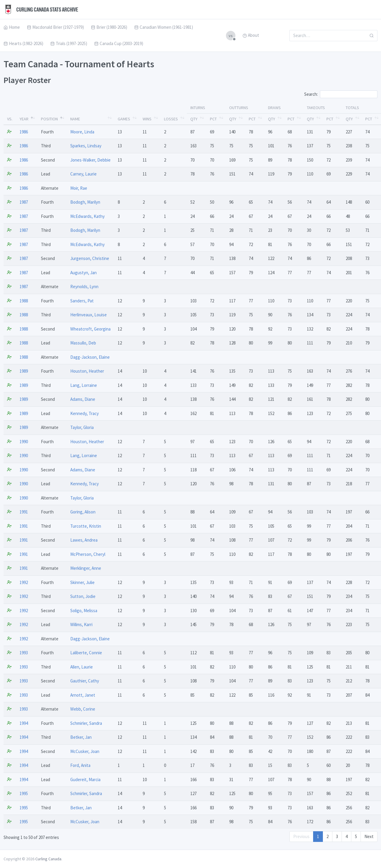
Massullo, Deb (83, 343)
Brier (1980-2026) (109, 27)
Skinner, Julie (82, 582)
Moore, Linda (82, 132)
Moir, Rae (79, 188)
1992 (24, 582)
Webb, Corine (83, 709)
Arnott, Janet (83, 695)
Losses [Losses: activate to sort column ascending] (171, 119)
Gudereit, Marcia (85, 780)
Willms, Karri (81, 624)
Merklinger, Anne (86, 568)
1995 (24, 793)
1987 (24, 202)
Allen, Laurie (82, 667)
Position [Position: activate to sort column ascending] (49, 119)
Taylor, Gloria (82, 427)
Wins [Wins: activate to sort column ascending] (147, 119)
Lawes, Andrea (84, 540)
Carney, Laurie (83, 174)
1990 (24, 442)
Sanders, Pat (82, 301)
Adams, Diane (83, 399)
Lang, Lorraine (84, 385)
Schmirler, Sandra (86, 723)
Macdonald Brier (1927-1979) (55, 27)
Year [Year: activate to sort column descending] (24, 119)
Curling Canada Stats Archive (41, 9)
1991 (24, 512)
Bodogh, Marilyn (85, 202)
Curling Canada (48, 859)
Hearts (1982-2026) (23, 43)
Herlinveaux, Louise (89, 315)
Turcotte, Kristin (86, 526)
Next (369, 836)
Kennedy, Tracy (85, 413)
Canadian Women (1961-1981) (164, 27)
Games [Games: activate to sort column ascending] (124, 119)
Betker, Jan (81, 737)
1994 (24, 723)
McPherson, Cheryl (88, 554)
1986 (24, 132)
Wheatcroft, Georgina (90, 329)
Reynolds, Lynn (84, 287)
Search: (341, 94)
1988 (24, 301)
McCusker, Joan (85, 751)
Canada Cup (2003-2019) (119, 43)
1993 (24, 653)
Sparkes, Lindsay (86, 146)
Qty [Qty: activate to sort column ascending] (194, 119)
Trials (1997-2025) (69, 43)
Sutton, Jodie (83, 596)
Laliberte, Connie (86, 653)
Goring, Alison (83, 512)
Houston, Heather (87, 371)
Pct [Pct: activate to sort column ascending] (213, 119)
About (251, 35)
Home (12, 27)
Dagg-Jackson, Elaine (90, 357)
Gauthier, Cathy (85, 681)
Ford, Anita (80, 765)
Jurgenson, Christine (90, 258)
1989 (24, 371)
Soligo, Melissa (84, 611)
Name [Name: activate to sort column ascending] (75, 119)
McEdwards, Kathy (87, 216)
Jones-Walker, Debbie (90, 160)
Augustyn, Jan (83, 273)
